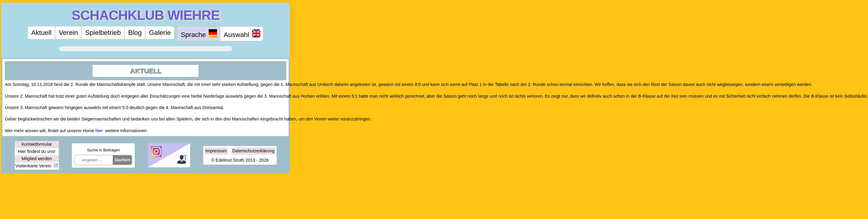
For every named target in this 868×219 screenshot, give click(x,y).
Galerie (160, 33)
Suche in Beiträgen (103, 150)
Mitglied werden (37, 159)
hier (99, 131)
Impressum (216, 151)
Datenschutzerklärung (253, 151)
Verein (69, 33)
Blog (135, 33)
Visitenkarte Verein (34, 166)
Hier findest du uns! (37, 151)
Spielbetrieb (103, 33)
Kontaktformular (37, 144)
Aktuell (41, 33)
